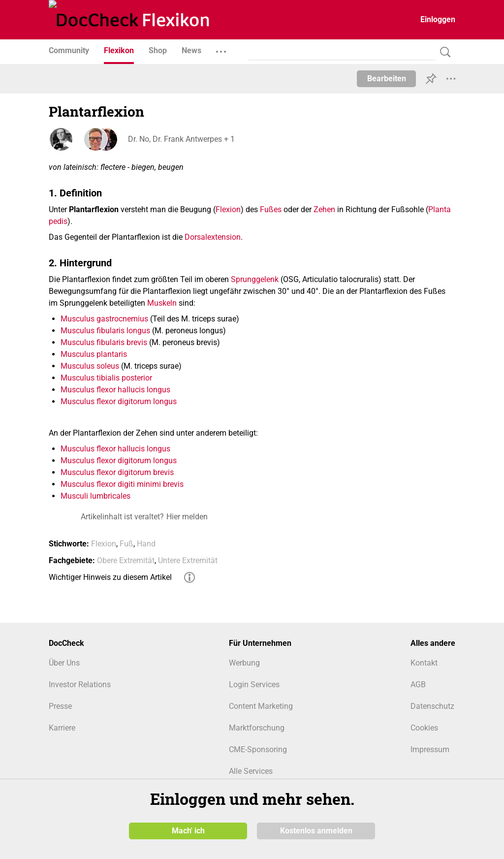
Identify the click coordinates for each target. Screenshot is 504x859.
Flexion (228, 209)
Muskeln (162, 303)
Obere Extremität (126, 560)
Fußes (271, 209)
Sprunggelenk (255, 279)
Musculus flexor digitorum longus (119, 401)
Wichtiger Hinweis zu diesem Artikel (110, 577)
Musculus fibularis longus (105, 331)
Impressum (430, 749)
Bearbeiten (387, 79)
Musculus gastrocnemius (104, 319)
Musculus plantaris (94, 354)
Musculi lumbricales (95, 496)
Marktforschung (257, 728)
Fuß (126, 544)
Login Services (254, 684)
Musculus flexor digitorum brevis (117, 472)
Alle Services (251, 771)
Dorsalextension (213, 237)
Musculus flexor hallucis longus (115, 390)
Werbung (244, 663)
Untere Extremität (188, 560)
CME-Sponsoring (258, 749)
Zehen (324, 209)
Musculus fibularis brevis (104, 342)
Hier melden (187, 517)
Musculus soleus (90, 366)
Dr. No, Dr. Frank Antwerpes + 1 (181, 139)
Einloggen (438, 19)
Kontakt (424, 663)
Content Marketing (261, 706)
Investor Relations (80, 684)
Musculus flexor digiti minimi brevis (122, 484)
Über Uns (64, 663)
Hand (146, 544)
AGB (418, 684)
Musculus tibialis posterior (106, 378)
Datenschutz (432, 706)
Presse (60, 706)
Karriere (62, 728)
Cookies (424, 728)
